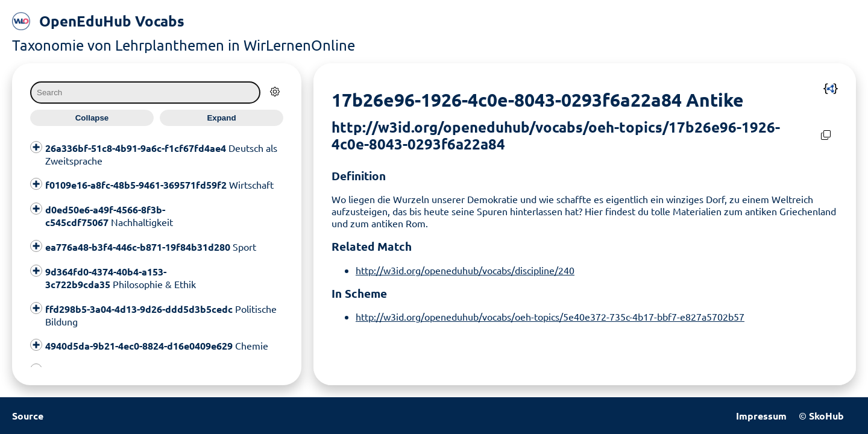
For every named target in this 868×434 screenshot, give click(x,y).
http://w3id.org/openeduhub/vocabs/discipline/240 (465, 270)
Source (28, 416)
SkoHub (826, 416)
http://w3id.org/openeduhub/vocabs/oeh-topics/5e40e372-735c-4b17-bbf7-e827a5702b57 (550, 316)
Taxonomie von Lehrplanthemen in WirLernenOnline (184, 45)
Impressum (761, 416)
